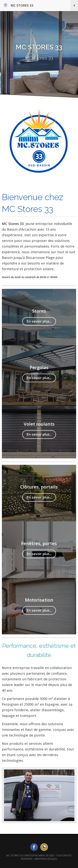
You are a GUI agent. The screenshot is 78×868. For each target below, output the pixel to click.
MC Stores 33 (41, 6)
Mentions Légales (46, 859)
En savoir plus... (39, 321)
